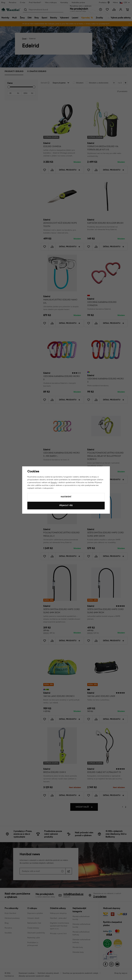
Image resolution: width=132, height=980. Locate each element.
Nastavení (66, 497)
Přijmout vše (66, 505)
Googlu (54, 482)
